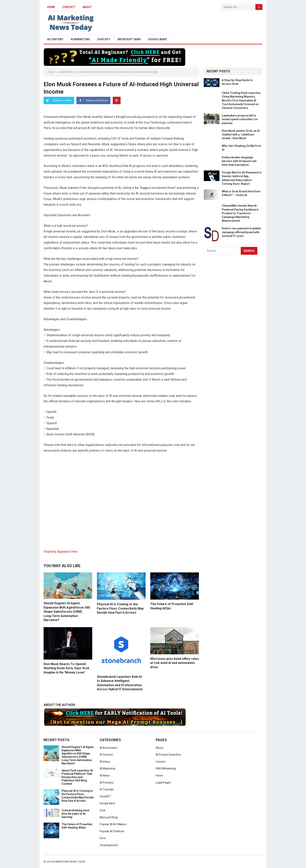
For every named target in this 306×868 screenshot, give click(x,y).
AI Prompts (107, 783)
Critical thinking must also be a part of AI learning (76, 814)
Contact (69, 7)
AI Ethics (105, 762)
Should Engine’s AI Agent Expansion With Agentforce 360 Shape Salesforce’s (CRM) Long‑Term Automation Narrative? (67, 612)
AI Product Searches (168, 755)
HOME (51, 7)
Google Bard (157, 39)
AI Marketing (80, 39)
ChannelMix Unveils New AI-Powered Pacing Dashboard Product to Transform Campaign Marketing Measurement (240, 213)
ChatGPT (104, 39)
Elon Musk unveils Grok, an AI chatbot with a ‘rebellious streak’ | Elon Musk (241, 135)
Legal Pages (163, 783)
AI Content (55, 39)
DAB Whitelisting (166, 768)
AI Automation (109, 748)
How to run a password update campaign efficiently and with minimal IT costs (241, 232)
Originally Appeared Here (61, 552)
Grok (102, 810)
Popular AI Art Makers (113, 824)
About (87, 7)
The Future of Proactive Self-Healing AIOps (77, 826)
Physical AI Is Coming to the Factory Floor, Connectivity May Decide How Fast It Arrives (120, 608)
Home (51, 72)
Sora (103, 838)
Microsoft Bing (129, 39)
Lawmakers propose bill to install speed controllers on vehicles (240, 119)
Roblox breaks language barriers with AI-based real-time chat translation (240, 161)
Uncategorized (109, 845)
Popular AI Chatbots (112, 831)
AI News (105, 776)
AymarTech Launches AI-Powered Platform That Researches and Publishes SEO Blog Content (78, 777)
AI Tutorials (107, 789)
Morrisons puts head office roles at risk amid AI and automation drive (175, 663)
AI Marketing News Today (69, 862)
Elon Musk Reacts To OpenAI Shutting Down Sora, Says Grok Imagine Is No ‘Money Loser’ (66, 668)
